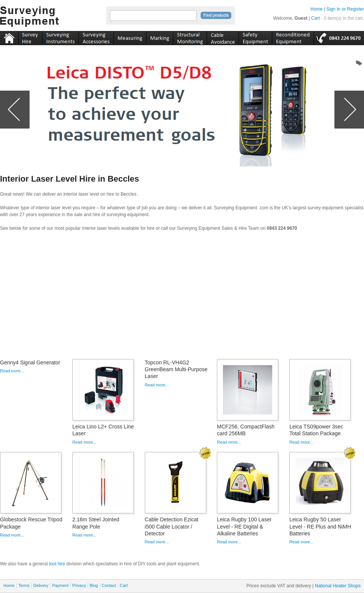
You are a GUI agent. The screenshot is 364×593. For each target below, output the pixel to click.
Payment (60, 585)
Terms (24, 585)
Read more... (12, 371)
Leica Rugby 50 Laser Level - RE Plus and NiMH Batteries (320, 526)
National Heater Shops (338, 586)
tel (339, 37)
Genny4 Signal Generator (30, 362)
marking (159, 37)
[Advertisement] (182, 298)
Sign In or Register (345, 9)
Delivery (41, 585)
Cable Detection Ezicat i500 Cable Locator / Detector (172, 526)
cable (223, 37)
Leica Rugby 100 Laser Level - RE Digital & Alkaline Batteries (244, 526)
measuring (130, 37)
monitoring (190, 37)
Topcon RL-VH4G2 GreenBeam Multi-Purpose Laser (176, 369)
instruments (30, 37)
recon (293, 37)
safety (255, 37)
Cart (316, 18)
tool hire (57, 564)
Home (317, 9)
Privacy (79, 585)
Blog (94, 585)
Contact (109, 585)
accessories (96, 37)
